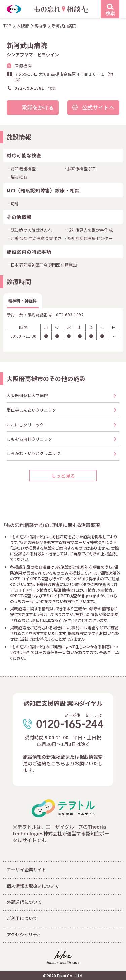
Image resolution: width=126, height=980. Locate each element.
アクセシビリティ (24, 935)
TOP (7, 26)
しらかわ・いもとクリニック (34, 453)
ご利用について (22, 918)
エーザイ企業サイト (26, 869)
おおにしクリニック (25, 424)
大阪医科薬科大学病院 (27, 395)
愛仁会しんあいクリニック (32, 410)
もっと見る (63, 476)
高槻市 (40, 26)
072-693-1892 (70, 315)
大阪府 (23, 26)
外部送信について (24, 902)
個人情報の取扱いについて (33, 886)
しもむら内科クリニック (29, 439)
